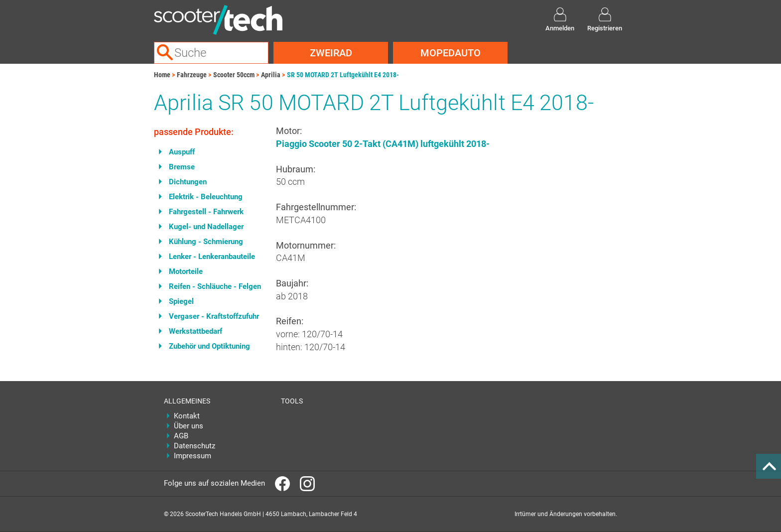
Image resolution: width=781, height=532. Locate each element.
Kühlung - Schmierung (206, 242)
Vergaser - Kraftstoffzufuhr (214, 316)
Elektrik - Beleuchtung (206, 197)
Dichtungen (188, 182)
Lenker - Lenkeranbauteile (212, 257)
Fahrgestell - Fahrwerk (206, 212)
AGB (181, 436)
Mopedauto (451, 53)
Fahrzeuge (192, 75)
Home (162, 75)
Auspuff (182, 152)
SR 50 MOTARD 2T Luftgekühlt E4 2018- (343, 75)
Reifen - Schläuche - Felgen (215, 286)
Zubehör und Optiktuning (209, 346)
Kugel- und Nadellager (206, 227)
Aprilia (271, 75)
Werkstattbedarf (195, 331)
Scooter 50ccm (234, 75)
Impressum (193, 456)
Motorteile (186, 271)
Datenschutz (195, 446)
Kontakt (187, 416)
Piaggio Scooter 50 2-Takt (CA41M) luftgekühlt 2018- (383, 144)
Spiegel (181, 301)
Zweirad (331, 53)
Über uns (189, 426)
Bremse (182, 167)
